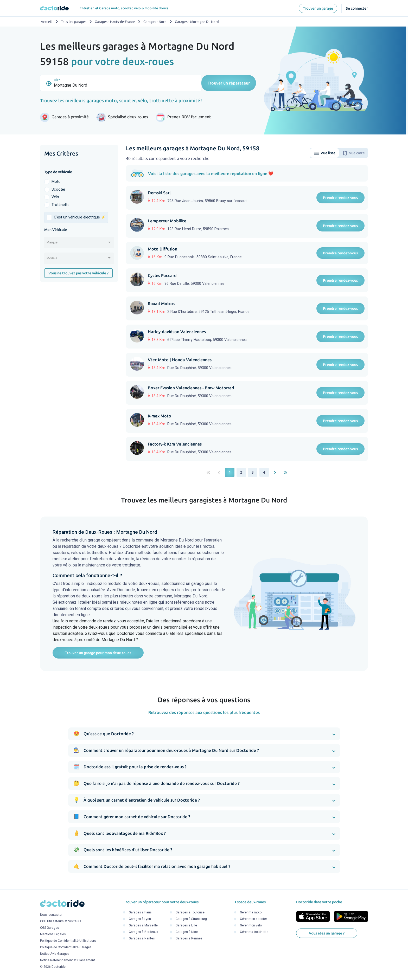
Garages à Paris (140, 912)
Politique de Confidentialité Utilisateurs (68, 941)
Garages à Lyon (140, 919)
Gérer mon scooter (253, 919)
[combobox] (79, 244)
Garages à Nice (187, 932)
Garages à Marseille (143, 925)
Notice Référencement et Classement (68, 960)
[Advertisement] (79, 366)
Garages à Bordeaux (144, 932)
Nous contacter (51, 915)
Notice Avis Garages (55, 954)
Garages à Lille (186, 925)
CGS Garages (50, 928)
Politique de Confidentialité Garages (66, 947)
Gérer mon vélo (251, 925)
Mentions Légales (53, 934)
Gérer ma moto (251, 912)
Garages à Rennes (189, 938)
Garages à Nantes (142, 938)
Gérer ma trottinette (254, 932)
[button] (204, 734)
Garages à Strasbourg (191, 919)
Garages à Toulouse (190, 912)
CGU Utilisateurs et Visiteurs (61, 921)
